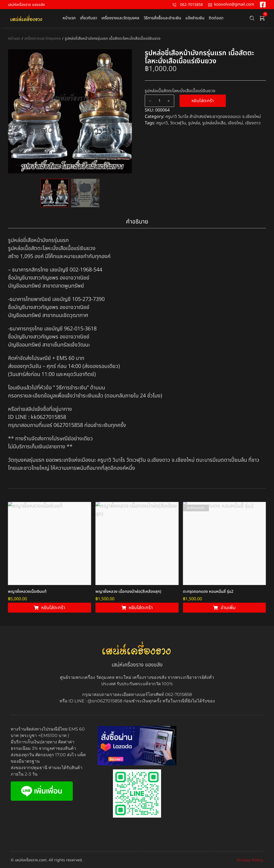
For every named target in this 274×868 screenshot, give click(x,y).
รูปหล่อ (194, 123)
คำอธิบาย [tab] (137, 222)
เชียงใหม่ (235, 123)
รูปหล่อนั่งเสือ (214, 123)
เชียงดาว (253, 123)
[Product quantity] (159, 101)
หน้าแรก (14, 38)
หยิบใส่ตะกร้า (203, 101)
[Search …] (252, 18)
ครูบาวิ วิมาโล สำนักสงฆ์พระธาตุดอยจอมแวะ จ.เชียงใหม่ (213, 117)
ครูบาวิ (162, 123)
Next (127, 128)
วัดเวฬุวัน (178, 123)
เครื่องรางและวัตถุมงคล (43, 38)
